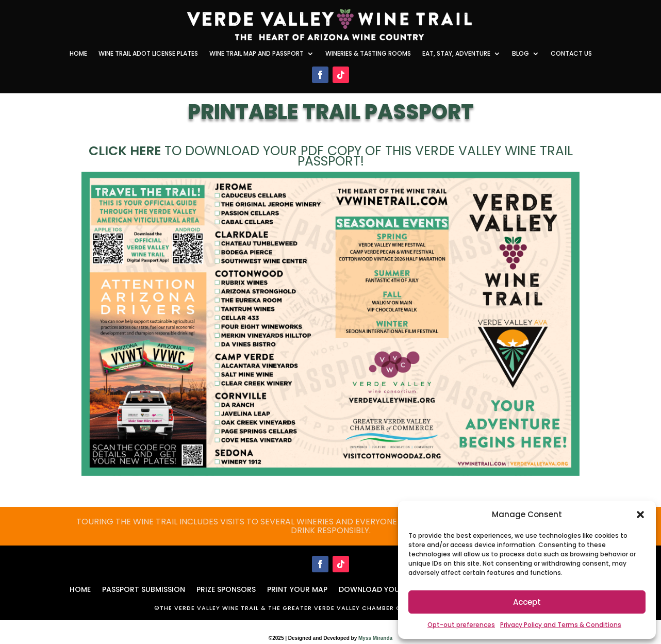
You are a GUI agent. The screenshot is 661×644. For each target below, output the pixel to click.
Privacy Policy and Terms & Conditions (561, 625)
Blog (520, 54)
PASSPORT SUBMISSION (144, 589)
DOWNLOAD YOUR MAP (380, 589)
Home (78, 54)
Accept (527, 602)
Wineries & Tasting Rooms (368, 54)
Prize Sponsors (226, 589)
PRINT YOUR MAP (297, 589)
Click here (125, 151)
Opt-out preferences (461, 625)
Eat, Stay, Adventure (456, 54)
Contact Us (571, 54)
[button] (640, 515)
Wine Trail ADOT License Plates (148, 54)
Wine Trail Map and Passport (257, 54)
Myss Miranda (375, 638)
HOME (80, 589)
